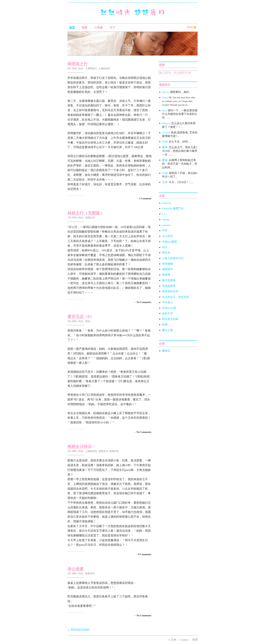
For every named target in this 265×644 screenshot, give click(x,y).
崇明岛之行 (78, 64)
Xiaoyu (166, 123)
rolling (166, 219)
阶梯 (165, 325)
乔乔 (165, 230)
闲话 (88, 321)
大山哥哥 (167, 236)
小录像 (98, 28)
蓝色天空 (167, 313)
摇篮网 (166, 275)
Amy (165, 97)
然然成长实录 (170, 291)
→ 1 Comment (144, 198)
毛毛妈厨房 (169, 286)
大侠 (165, 173)
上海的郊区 (104, 68)
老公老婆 (76, 569)
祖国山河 (90, 218)
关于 (112, 28)
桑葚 (165, 160)
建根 (165, 147)
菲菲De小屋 (169, 308)
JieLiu (165, 92)
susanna (166, 225)
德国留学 (167, 269)
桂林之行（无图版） (86, 213)
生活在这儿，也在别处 (176, 297)
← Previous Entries (79, 629)
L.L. (164, 214)
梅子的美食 (169, 280)
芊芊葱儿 (167, 302)
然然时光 (114, 451)
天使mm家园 (170, 242)
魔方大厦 (167, 330)
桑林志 (166, 351)
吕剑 (165, 142)
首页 (72, 28)
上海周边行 (91, 68)
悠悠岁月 (103, 451)
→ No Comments (142, 302)
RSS (190, 27)
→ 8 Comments (143, 554)
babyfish (167, 203)
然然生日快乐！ (82, 447)
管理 (195, 640)
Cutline (184, 640)
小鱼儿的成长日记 (173, 258)
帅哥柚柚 (167, 264)
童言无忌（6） (81, 317)
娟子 (165, 247)
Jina (164, 110)
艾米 (165, 182)
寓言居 (166, 253)
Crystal (166, 132)
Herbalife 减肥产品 (173, 208)
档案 (85, 28)
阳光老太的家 (170, 319)
